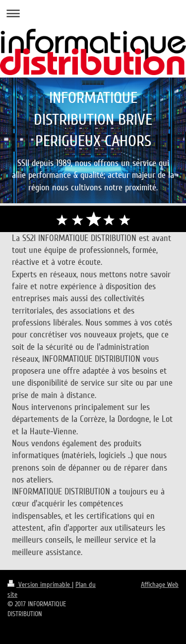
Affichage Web (160, 585)
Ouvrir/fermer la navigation (93, 13)
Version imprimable (40, 585)
